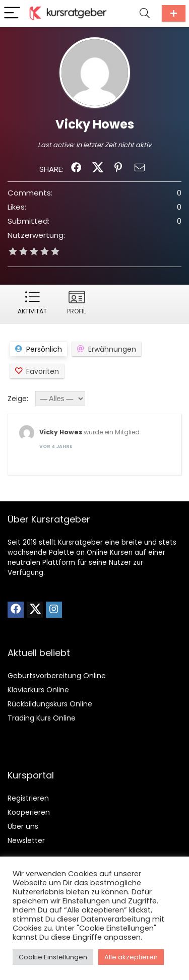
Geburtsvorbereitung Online (57, 676)
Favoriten (43, 371)
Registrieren (28, 798)
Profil (76, 311)
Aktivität (32, 311)
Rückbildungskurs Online (50, 704)
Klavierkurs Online (38, 690)
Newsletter (26, 840)
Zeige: (18, 399)
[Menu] (12, 13)
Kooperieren (29, 812)
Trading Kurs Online (42, 718)
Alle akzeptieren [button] (131, 957)
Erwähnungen (112, 349)
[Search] (145, 13)
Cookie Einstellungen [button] (53, 957)
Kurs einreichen (174, 13)
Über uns (23, 826)
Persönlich (44, 349)
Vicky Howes (61, 432)
